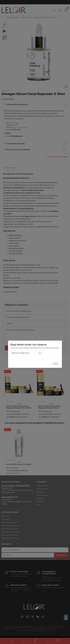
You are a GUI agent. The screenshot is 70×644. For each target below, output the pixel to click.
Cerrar (56, 364)
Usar (40, 353)
